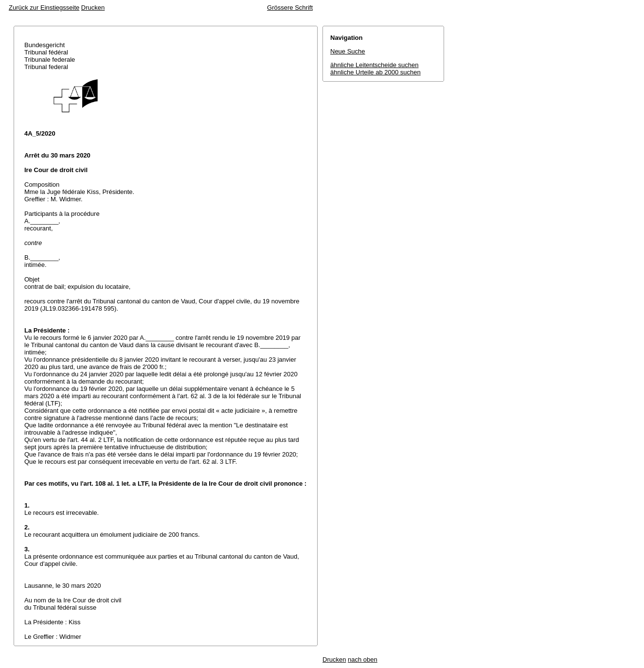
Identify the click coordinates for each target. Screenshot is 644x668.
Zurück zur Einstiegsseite (44, 8)
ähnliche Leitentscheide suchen (374, 65)
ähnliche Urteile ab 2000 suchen (376, 72)
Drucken (93, 8)
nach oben (363, 659)
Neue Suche (348, 51)
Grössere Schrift (290, 8)
